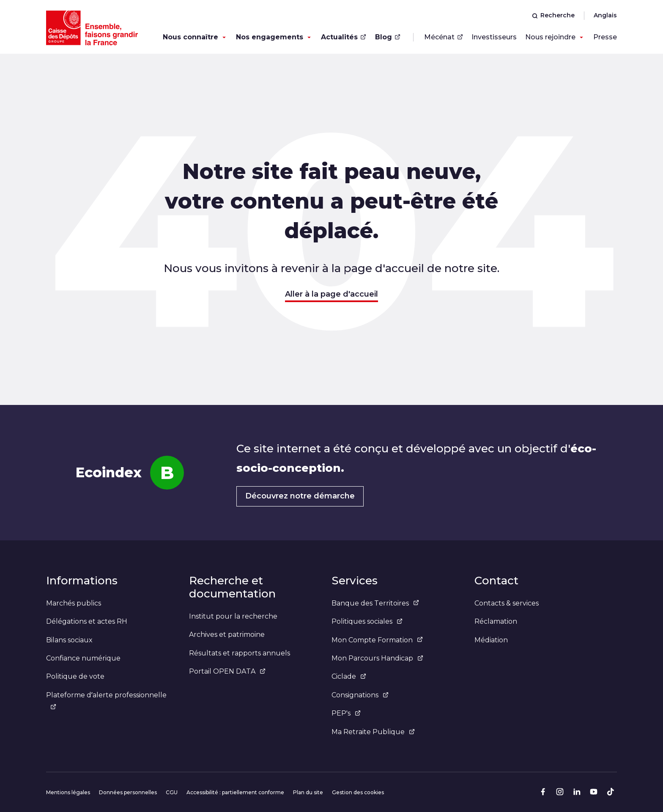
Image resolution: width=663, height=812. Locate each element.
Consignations (360, 695)
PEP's (346, 713)
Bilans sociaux (69, 640)
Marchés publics (74, 603)
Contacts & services (507, 603)
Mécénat (444, 37)
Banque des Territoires (375, 603)
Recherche (553, 15)
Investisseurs (494, 37)
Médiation (491, 640)
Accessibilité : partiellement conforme (235, 792)
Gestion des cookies (358, 792)
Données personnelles (128, 792)
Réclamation (496, 621)
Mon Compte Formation (377, 640)
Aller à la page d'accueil (331, 294)
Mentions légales (68, 792)
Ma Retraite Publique (373, 732)
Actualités (344, 37)
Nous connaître (190, 37)
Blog (388, 37)
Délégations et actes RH (87, 621)
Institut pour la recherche (233, 616)
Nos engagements (270, 37)
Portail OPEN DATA (227, 671)
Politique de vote (75, 676)
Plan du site (308, 792)
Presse (605, 37)
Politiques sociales (367, 621)
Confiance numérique (83, 658)
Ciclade (349, 676)
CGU (172, 792)
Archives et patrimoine (227, 634)
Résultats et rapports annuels (240, 653)
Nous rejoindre (550, 37)
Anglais (605, 15)
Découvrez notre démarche (300, 496)
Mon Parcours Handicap (377, 658)
